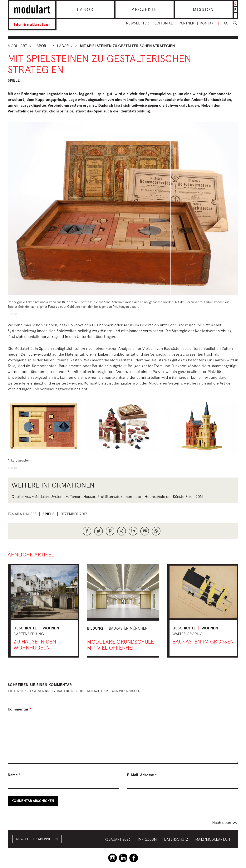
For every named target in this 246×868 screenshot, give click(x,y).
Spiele (14, 80)
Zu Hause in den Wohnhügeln (35, 644)
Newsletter (138, 23)
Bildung (95, 628)
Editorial (164, 23)
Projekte (144, 9)
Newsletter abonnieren (37, 839)
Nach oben (222, 822)
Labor (86, 9)
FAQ (225, 23)
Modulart (17, 46)
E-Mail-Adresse (142, 775)
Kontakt (208, 23)
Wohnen (51, 628)
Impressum (147, 839)
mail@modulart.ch (213, 839)
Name (14, 775)
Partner (187, 23)
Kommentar (20, 709)
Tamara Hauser (22, 514)
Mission (204, 9)
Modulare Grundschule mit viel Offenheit (121, 645)
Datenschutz (176, 839)
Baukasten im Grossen (203, 641)
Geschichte (25, 628)
